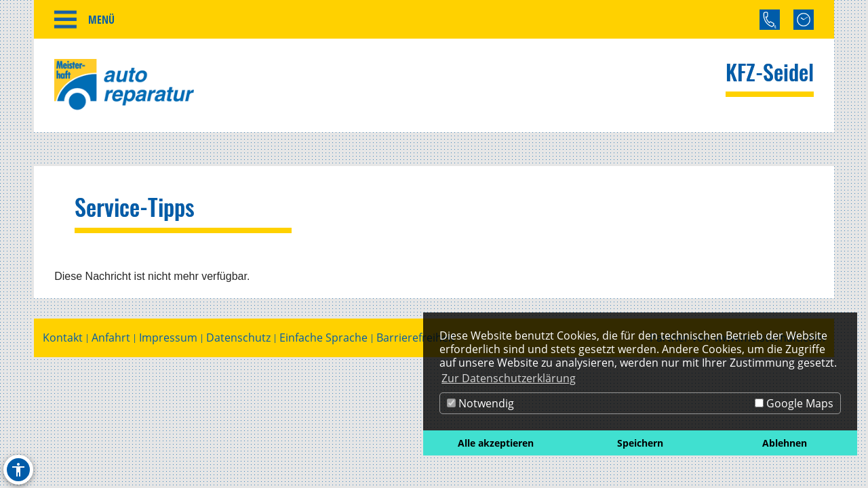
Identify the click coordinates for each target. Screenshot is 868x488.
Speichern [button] (640, 443)
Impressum (168, 338)
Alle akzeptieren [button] (496, 443)
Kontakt (63, 338)
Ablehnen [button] (785, 443)
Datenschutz (238, 338)
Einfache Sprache (323, 338)
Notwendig (480, 403)
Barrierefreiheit (416, 338)
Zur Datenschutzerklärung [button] (509, 378)
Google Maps (794, 403)
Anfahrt (111, 338)
